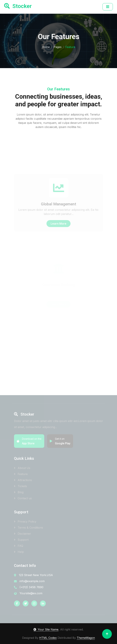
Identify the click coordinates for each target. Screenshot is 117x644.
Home (46, 46)
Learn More (58, 239)
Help (19, 552)
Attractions (23, 480)
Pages (58, 46)
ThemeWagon (86, 638)
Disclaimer (23, 534)
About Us (22, 468)
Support (21, 540)
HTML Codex (48, 638)
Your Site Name (46, 629)
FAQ (19, 546)
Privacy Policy (25, 521)
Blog (19, 492)
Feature (21, 474)
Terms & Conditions (29, 528)
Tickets (20, 486)
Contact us (23, 498)
